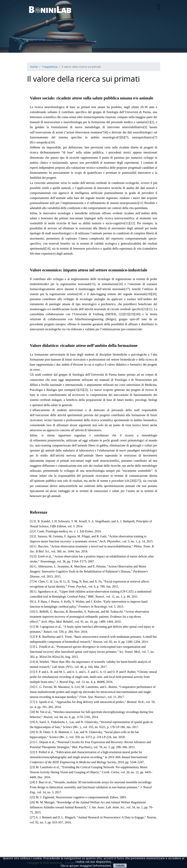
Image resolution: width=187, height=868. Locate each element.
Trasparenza (50, 67)
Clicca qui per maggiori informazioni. (86, 866)
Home (34, 67)
